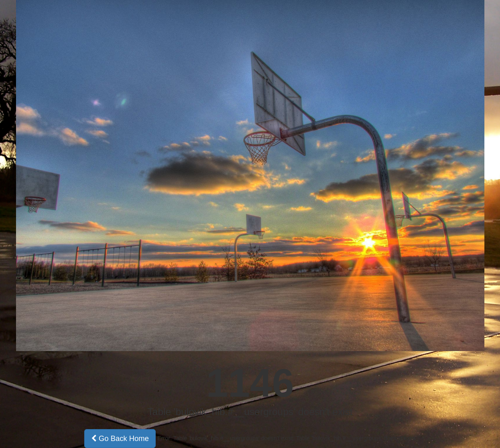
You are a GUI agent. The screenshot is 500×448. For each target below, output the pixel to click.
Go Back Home (120, 439)
